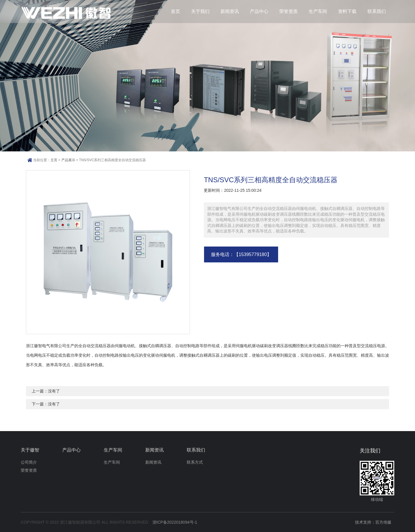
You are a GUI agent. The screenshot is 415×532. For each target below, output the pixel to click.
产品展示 (68, 160)
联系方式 (195, 462)
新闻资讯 (230, 11)
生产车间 (318, 11)
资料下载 (347, 11)
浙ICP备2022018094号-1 (175, 522)
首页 (176, 11)
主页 (54, 160)
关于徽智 (30, 450)
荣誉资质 (288, 11)
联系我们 (377, 11)
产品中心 (259, 11)
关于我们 (200, 11)
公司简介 (29, 462)
